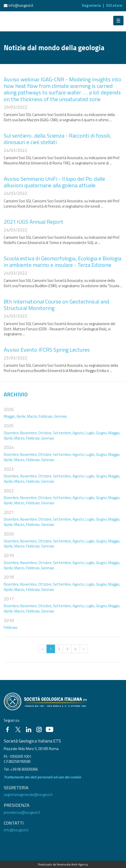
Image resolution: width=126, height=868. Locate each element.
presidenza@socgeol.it (22, 812)
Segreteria (91, 5)
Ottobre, (45, 433)
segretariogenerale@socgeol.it (28, 795)
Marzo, (32, 416)
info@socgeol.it (21, 5)
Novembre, (29, 433)
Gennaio (60, 416)
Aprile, (21, 416)
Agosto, (79, 433)
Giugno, (102, 433)
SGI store (114, 5)
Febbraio (11, 627)
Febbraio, (46, 416)
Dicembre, (12, 433)
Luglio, (90, 433)
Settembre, (62, 433)
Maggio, (10, 416)
